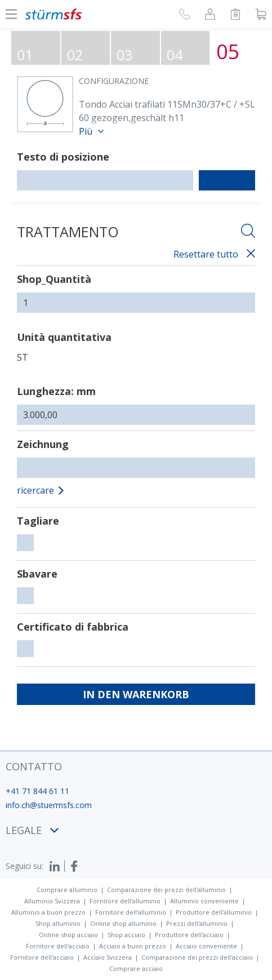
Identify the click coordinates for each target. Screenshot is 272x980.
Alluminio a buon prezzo (48, 912)
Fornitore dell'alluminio (125, 901)
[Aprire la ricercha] (248, 232)
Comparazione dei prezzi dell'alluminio (166, 890)
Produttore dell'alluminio (214, 912)
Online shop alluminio (123, 923)
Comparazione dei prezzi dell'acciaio (197, 957)
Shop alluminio (58, 923)
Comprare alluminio (67, 890)
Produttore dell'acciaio (189, 935)
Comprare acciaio (136, 968)
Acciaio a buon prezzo (133, 946)
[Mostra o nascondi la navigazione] (11, 14)
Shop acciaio (126, 935)
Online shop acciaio (68, 935)
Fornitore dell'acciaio (58, 946)
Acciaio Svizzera (108, 957)
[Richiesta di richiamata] (185, 16)
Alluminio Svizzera (52, 901)
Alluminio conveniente (204, 901)
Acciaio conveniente (206, 946)
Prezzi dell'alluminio (197, 923)
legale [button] (32, 830)
